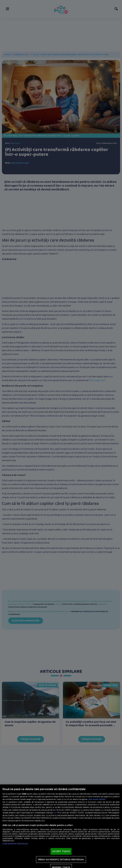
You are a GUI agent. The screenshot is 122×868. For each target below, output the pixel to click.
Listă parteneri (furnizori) (15, 844)
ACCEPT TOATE (61, 851)
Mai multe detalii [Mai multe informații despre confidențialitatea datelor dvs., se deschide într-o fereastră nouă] (97, 799)
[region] (61, 826)
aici (55, 813)
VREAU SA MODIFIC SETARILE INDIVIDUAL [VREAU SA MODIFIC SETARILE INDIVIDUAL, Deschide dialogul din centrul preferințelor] (61, 859)
